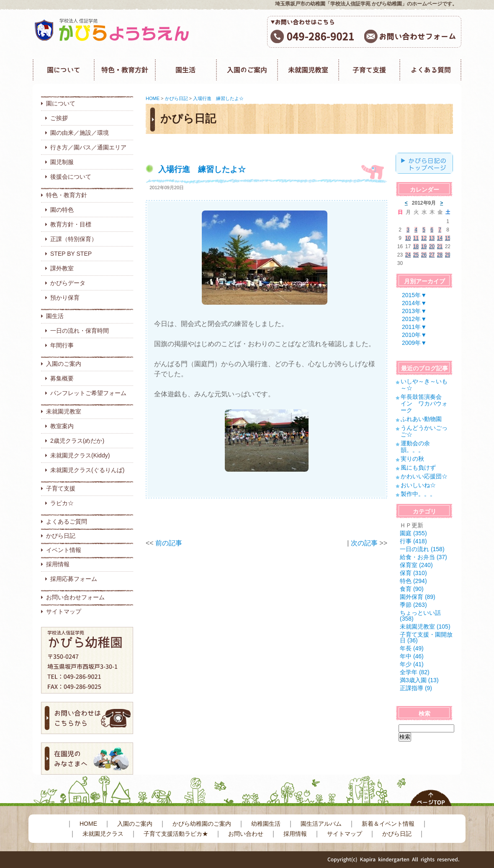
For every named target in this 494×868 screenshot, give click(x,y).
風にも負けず (418, 467)
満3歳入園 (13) (419, 680)
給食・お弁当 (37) (423, 557)
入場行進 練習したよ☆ (218, 98)
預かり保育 (65, 298)
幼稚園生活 (266, 824)
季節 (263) (413, 605)
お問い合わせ (246, 834)
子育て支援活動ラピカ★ (176, 834)
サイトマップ (64, 611)
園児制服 (62, 162)
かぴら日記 (61, 536)
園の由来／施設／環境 (80, 133)
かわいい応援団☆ (424, 476)
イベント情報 (64, 550)
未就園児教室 (64, 411)
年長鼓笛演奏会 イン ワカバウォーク (424, 403)
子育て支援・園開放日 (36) (426, 637)
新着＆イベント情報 (388, 824)
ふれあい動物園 (421, 419)
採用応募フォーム (74, 579)
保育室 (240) (416, 565)
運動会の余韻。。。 (415, 447)
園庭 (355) (413, 533)
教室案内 (62, 426)
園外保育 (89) (418, 597)
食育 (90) (412, 589)
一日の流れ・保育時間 (80, 331)
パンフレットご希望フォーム (88, 393)
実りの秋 (412, 459)
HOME (153, 98)
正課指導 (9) (416, 688)
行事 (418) (413, 541)
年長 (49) (412, 648)
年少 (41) (412, 664)
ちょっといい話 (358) (420, 616)
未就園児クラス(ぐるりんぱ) (87, 470)
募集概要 (62, 378)
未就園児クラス (103, 834)
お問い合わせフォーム (75, 597)
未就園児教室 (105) (425, 627)
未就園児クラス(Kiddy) (80, 455)
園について (61, 103)
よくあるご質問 (67, 521)
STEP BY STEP (71, 254)
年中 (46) (412, 656)
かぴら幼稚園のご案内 (202, 824)
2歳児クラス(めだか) (77, 441)
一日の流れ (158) (422, 549)
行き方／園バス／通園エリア (88, 147)
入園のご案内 (64, 364)
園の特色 (62, 210)
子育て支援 (61, 488)
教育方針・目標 (71, 224)
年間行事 (62, 345)
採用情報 (58, 564)
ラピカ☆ (62, 503)
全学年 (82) (415, 672)
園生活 (55, 316)
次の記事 (364, 543)
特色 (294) (413, 581)
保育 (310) (413, 573)
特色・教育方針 (67, 195)
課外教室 (62, 268)
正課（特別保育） (74, 239)
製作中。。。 (418, 494)
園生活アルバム (321, 824)
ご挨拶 (59, 118)
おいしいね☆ (418, 485)
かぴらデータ (68, 283)
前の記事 (169, 543)
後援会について (71, 177)
